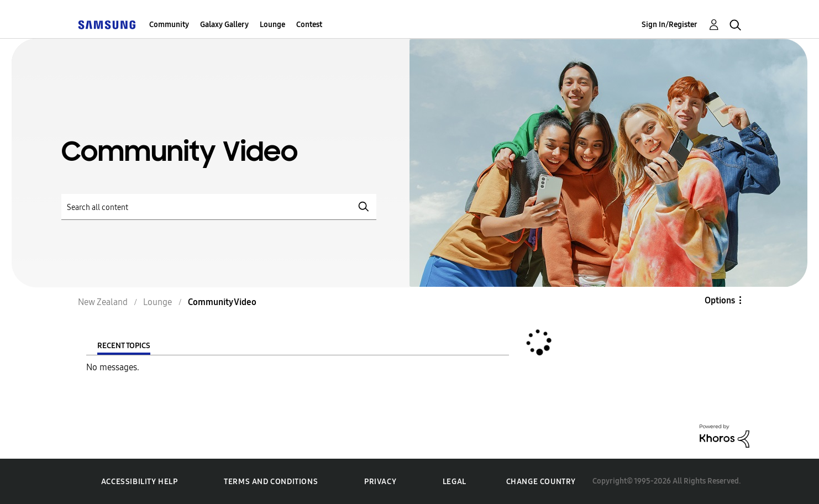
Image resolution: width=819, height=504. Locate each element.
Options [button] (720, 300)
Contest (309, 25)
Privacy (380, 482)
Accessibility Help (140, 482)
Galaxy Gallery (224, 25)
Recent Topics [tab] (124, 346)
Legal (455, 482)
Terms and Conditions (271, 482)
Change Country (541, 482)
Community (169, 25)
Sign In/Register (670, 25)
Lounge (272, 25)
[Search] (219, 207)
